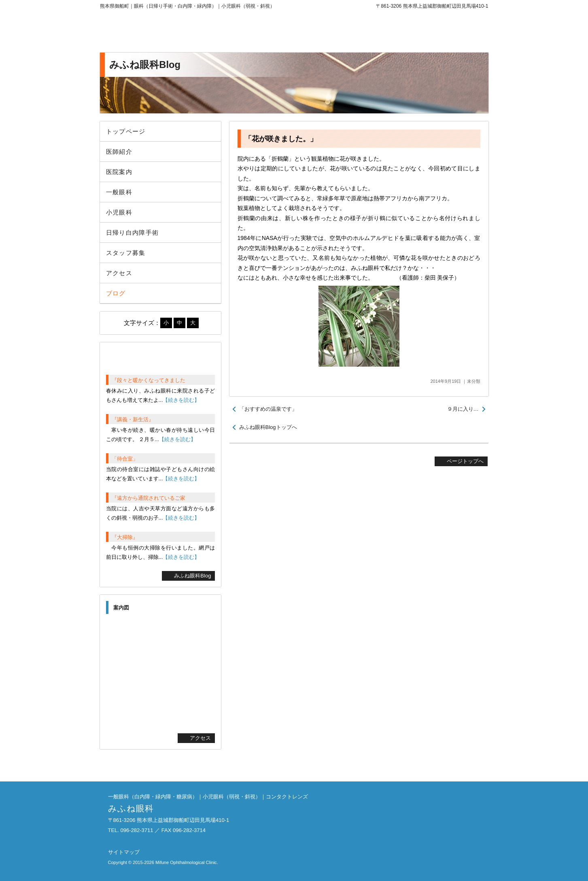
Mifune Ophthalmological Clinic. (187, 862)
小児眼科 (119, 212)
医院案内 (119, 172)
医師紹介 (119, 152)
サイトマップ (124, 852)
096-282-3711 (422, 32)
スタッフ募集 (126, 253)
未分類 (474, 381)
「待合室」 (125, 459)
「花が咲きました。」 (281, 139)
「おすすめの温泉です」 (268, 409)
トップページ (126, 131)
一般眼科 (119, 192)
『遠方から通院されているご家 (149, 498)
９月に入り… (463, 409)
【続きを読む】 (181, 400)
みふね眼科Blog (192, 576)
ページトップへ (465, 461)
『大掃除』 (125, 537)
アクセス (119, 273)
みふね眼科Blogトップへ (268, 427)
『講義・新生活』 (133, 419)
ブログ (116, 293)
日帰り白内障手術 (133, 232)
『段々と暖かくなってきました (149, 380)
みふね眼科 (167, 32)
